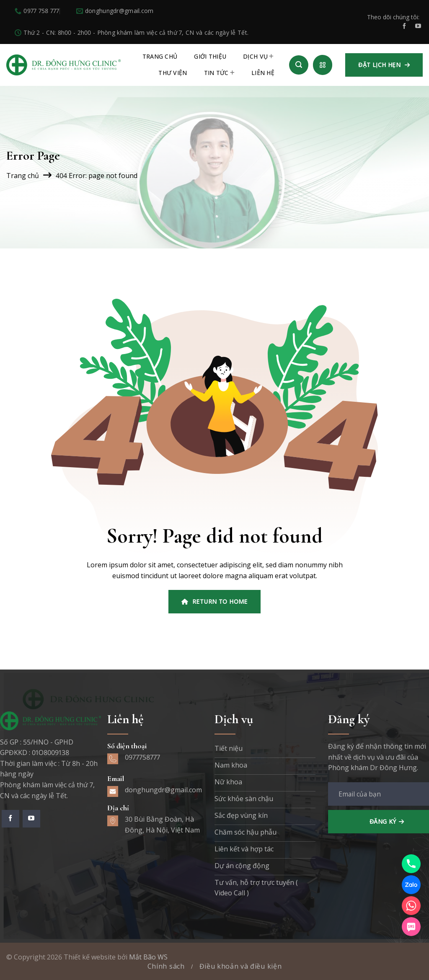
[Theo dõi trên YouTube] (418, 26)
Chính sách (166, 966)
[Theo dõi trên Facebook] (404, 26)
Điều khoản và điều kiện (241, 966)
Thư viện (173, 73)
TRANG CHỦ (160, 56)
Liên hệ (263, 73)
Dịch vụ (258, 57)
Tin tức (219, 73)
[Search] (299, 65)
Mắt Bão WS (148, 957)
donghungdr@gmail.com (163, 790)
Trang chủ (23, 176)
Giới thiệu (210, 56)
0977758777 (142, 757)
